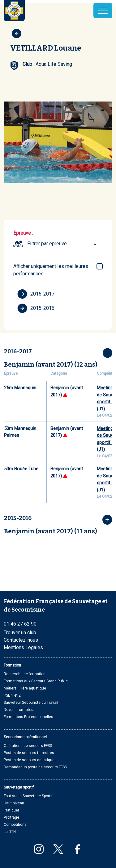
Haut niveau (14, 803)
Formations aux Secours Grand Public (36, 681)
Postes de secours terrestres (29, 753)
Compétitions (15, 825)
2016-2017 (36, 294)
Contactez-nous (21, 640)
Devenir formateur (19, 710)
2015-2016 (36, 308)
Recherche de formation (25, 674)
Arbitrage (11, 817)
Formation (12, 665)
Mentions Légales (23, 647)
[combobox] (63, 244)
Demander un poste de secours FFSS (35, 767)
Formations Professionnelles (28, 717)
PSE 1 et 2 (12, 695)
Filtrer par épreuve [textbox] (47, 244)
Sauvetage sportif (19, 787)
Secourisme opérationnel (25, 737)
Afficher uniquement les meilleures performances (51, 270)
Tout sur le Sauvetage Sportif (28, 796)
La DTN (10, 832)
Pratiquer (11, 810)
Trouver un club (20, 633)
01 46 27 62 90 (20, 624)
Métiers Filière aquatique (25, 688)
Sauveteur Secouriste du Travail (31, 703)
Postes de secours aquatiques (30, 760)
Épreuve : (23, 233)
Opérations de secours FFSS (28, 746)
